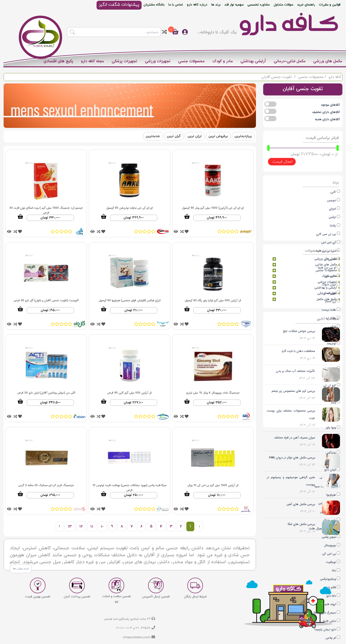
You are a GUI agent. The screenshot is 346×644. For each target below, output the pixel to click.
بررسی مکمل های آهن (301, 504)
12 (81, 526)
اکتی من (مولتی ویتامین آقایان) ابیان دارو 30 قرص (46, 393)
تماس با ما (176, 5)
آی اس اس (329, 242)
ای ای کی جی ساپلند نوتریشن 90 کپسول (129, 208)
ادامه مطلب (21, 569)
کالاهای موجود (330, 105)
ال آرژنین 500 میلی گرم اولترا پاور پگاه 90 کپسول (213, 301)
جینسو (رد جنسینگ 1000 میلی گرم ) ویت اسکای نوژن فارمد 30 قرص (46, 209)
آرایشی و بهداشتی (327, 288)
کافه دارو (335, 77)
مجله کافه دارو (92, 61)
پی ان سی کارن (326, 234)
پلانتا (333, 226)
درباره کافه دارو (197, 5)
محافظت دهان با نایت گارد (298, 351)
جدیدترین (153, 136)
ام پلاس (331, 638)
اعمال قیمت (282, 162)
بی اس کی (329, 554)
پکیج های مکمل (328, 299)
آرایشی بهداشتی (253, 61)
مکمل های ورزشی (328, 61)
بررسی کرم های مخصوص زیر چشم (293, 391)
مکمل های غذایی (328, 265)
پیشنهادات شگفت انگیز (119, 5)
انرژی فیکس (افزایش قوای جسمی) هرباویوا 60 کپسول (130, 301)
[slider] (338, 148)
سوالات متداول (283, 5)
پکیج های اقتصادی (58, 61)
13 (70, 526)
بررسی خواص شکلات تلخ (299, 331)
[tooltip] (164, 32)
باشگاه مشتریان (154, 5)
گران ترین (174, 136)
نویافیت (331, 562)
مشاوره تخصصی (259, 5)
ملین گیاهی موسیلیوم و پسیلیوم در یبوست (291, 481)
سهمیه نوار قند (234, 5)
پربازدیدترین (243, 136)
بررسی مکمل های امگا (301, 524)
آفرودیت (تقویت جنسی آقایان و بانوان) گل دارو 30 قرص (46, 301)
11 (92, 526)
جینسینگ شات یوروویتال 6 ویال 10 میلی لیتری (213, 393)
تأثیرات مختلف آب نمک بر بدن (295, 371)
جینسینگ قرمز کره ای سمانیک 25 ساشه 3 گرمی (46, 485)
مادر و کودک (223, 61)
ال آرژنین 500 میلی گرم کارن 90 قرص (129, 393)
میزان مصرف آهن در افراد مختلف (294, 438)
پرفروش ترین (218, 136)
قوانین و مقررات (330, 5)
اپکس (332, 217)
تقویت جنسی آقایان (277, 77)
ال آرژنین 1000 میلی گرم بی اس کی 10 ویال (213, 485)
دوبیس (331, 200)
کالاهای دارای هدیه (327, 119)
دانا (334, 571)
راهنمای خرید (306, 5)
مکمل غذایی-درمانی (290, 61)
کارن (333, 192)
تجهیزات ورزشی (158, 61)
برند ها (216, 5)
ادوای (332, 209)
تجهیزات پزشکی (124, 61)
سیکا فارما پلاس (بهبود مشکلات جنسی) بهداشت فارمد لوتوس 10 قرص (129, 486)
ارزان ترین (195, 136)
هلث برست (329, 310)
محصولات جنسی (191, 61)
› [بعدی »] (59, 526)
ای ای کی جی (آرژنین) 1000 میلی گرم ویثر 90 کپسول (213, 208)
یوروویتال (330, 545)
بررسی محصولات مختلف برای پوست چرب (291, 414)
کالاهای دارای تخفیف (326, 112)
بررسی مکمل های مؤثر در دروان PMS (292, 458)
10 (102, 526)
